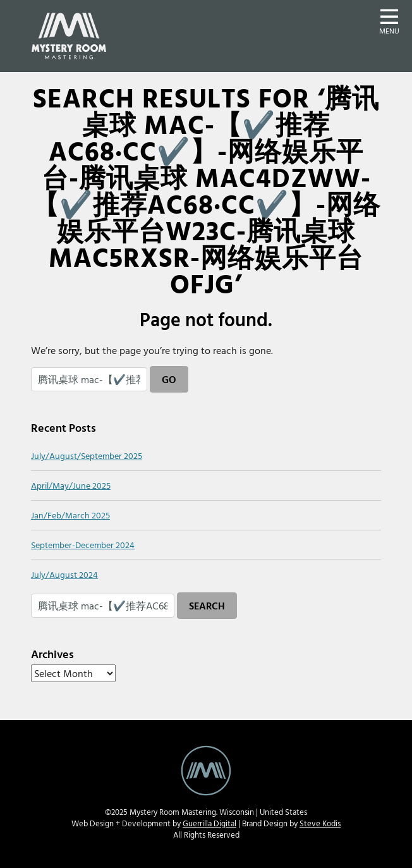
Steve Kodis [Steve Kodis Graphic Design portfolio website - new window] (320, 823)
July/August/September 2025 (87, 455)
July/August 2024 (64, 574)
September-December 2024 (83, 545)
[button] (389, 20)
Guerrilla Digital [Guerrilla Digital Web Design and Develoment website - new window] (209, 823)
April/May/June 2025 (71, 485)
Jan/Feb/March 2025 (70, 515)
